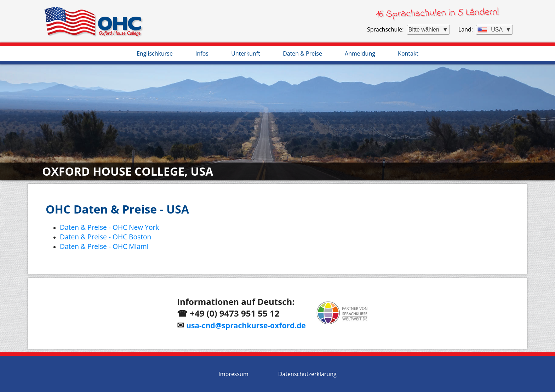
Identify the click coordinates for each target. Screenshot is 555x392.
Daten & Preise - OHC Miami (104, 246)
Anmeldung (360, 53)
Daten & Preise (302, 53)
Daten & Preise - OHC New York (109, 227)
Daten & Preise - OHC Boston (105, 237)
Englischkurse (155, 53)
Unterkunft (246, 53)
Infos (202, 53)
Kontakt (408, 53)
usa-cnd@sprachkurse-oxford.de (246, 325)
